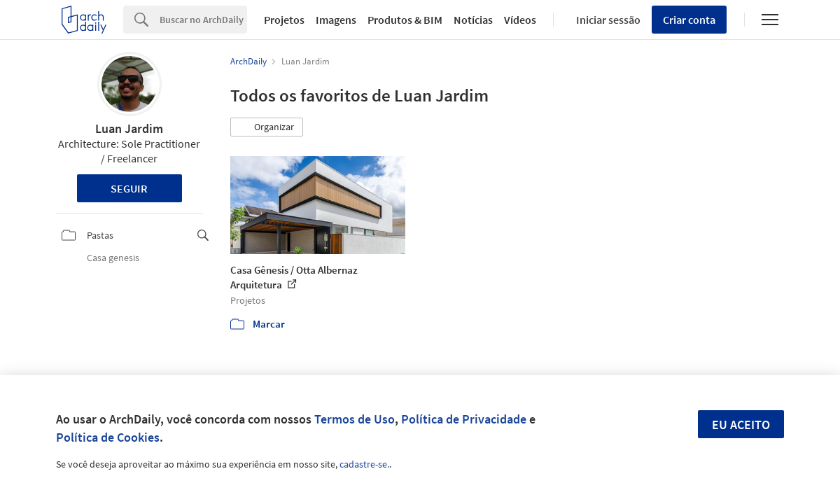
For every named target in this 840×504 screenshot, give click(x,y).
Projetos (284, 20)
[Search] (203, 20)
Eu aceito (741, 425)
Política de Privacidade (464, 419)
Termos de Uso (355, 419)
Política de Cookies (108, 437)
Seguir (129, 188)
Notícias (473, 20)
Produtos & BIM (405, 20)
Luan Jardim (129, 128)
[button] (267, 127)
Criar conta (689, 20)
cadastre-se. (364, 464)
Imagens (336, 20)
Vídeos (520, 20)
